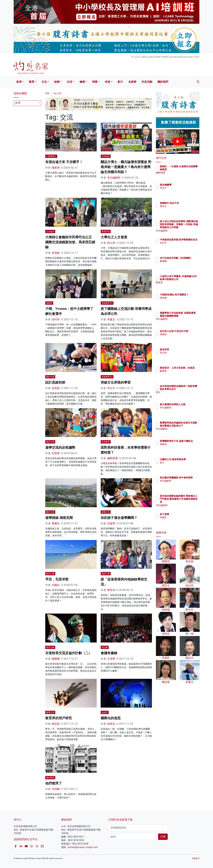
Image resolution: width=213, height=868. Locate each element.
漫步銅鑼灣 (185, 185)
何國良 (183, 517)
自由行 (105, 712)
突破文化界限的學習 (116, 382)
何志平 (183, 188)
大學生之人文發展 (114, 237)
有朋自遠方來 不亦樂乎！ (64, 162)
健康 (82, 82)
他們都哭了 (54, 783)
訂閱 (163, 837)
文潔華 (111, 659)
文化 (44, 82)
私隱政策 (196, 858)
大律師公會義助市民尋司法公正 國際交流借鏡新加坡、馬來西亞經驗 (70, 242)
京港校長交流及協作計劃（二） (69, 653)
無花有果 (184, 349)
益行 (182, 465)
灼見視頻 (106, 156)
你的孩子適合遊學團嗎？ (119, 518)
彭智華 (56, 453)
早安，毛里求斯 (57, 579)
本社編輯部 (114, 178)
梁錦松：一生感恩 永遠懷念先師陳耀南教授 (188, 169)
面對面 (49, 303)
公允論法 (50, 231)
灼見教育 (106, 442)
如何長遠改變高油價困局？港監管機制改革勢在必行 (189, 389)
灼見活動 (147, 82)
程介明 (111, 243)
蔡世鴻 (111, 590)
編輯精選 (112, 458)
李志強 (183, 353)
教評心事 (50, 377)
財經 (57, 82)
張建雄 (183, 337)
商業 (95, 82)
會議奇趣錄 (109, 653)
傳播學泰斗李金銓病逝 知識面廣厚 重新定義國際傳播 (189, 316)
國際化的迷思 (111, 718)
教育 (32, 82)
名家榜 (132, 82)
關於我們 (163, 82)
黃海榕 (56, 253)
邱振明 (111, 523)
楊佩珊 (56, 659)
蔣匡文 (183, 209)
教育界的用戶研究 (59, 718)
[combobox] (27, 103)
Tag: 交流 (57, 93)
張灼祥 (56, 319)
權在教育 (50, 778)
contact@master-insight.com (83, 847)
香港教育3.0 (107, 303)
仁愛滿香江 (51, 156)
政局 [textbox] (18, 103)
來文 (182, 395)
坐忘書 (105, 647)
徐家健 (183, 301)
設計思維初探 (55, 382)
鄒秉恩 (183, 374)
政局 (19, 82)
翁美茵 (56, 388)
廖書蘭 (183, 264)
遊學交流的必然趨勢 (60, 447)
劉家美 (183, 286)
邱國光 (56, 585)
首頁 (47, 93)
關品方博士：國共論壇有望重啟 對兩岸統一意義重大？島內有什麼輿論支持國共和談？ (126, 167)
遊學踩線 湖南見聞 (59, 518)
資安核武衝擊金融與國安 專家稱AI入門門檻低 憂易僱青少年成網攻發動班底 (189, 502)
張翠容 (111, 724)
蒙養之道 (106, 512)
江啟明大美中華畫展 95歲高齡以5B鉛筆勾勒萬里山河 (189, 279)
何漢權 (56, 789)
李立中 (111, 388)
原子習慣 (184, 514)
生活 (70, 82)
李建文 (111, 319)
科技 (108, 82)
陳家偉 (56, 168)
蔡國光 (56, 523)
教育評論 (106, 231)
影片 (120, 82)
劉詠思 (56, 724)
